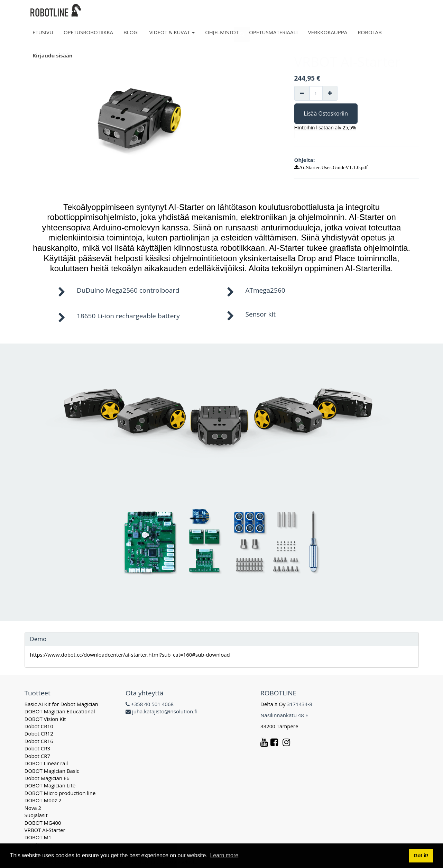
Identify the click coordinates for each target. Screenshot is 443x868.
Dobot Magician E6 (47, 778)
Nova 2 (33, 808)
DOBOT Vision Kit (45, 719)
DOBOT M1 (38, 837)
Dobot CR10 (39, 726)
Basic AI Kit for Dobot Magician (62, 704)
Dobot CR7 (38, 756)
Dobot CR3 (38, 748)
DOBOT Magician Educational (60, 711)
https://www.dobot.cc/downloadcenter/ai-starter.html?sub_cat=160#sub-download (130, 655)
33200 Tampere (280, 726)
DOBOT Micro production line (60, 793)
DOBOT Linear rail (46, 763)
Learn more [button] (224, 855)
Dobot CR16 (39, 741)
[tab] (222, 639)
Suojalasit (36, 815)
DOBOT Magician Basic (52, 771)
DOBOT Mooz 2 (43, 800)
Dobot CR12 (39, 733)
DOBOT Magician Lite (50, 785)
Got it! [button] (421, 856)
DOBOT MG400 (43, 823)
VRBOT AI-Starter (45, 830)
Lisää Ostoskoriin (326, 113)
